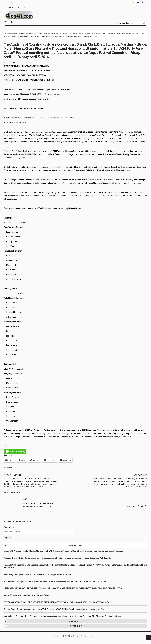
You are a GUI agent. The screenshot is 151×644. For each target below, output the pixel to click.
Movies (9, 468)
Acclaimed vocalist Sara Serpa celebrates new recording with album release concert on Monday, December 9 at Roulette (57, 558)
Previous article (13, 475)
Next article (140, 475)
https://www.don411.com (40, 507)
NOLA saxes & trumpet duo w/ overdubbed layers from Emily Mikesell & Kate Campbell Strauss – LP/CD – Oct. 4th (55, 581)
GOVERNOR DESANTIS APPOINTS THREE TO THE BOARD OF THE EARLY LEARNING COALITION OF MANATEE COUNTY (56, 602)
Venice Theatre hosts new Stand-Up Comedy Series (27, 595)
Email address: (10, 527)
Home (15, 33)
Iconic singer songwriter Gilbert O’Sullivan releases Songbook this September (38, 574)
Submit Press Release (17, 8)
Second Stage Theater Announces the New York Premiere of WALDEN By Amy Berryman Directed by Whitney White (55, 609)
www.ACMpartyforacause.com (119, 437)
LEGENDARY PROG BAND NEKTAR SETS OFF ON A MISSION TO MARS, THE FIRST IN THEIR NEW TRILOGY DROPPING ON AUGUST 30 (63, 588)
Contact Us (12, 3)
